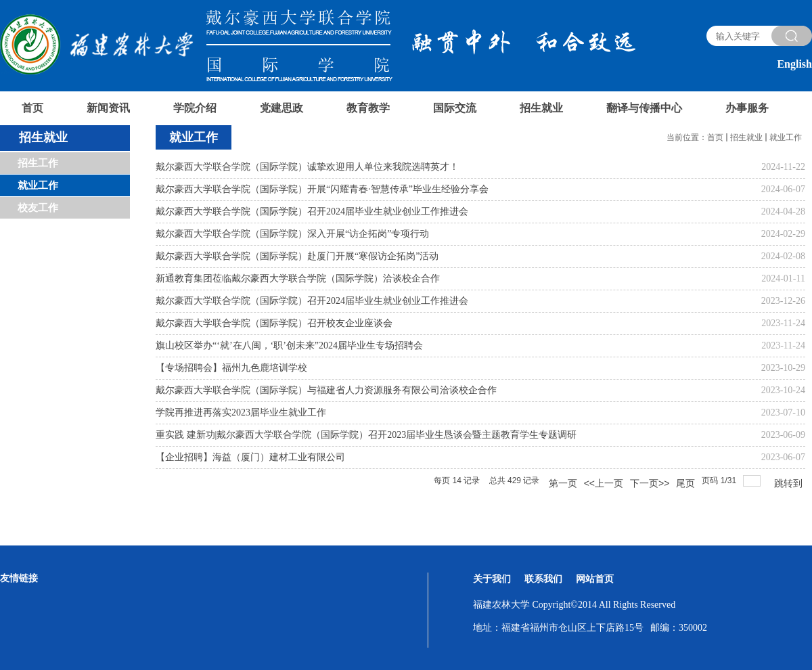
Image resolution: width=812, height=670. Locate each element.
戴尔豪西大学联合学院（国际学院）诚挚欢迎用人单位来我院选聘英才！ (307, 167)
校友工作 (38, 208)
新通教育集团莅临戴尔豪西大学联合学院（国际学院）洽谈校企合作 (298, 278)
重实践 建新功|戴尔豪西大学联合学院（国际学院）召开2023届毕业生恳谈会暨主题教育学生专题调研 (366, 435)
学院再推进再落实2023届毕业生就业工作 (241, 412)
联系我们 (543, 579)
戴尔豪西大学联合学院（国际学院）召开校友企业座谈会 (274, 323)
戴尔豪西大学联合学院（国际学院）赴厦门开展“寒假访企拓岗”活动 (297, 256)
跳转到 (790, 483)
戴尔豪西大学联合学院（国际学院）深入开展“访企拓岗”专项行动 (292, 234)
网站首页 (595, 579)
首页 (715, 137)
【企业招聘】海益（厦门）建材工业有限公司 (250, 457)
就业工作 (38, 185)
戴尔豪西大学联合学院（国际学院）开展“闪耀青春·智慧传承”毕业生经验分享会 (322, 189)
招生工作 (38, 163)
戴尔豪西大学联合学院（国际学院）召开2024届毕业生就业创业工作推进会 (312, 211)
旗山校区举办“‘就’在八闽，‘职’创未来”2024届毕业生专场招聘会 (289, 345)
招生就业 (746, 137)
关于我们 (492, 579)
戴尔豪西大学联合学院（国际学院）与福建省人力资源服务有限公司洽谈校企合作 (326, 390)
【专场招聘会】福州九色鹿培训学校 (231, 368)
